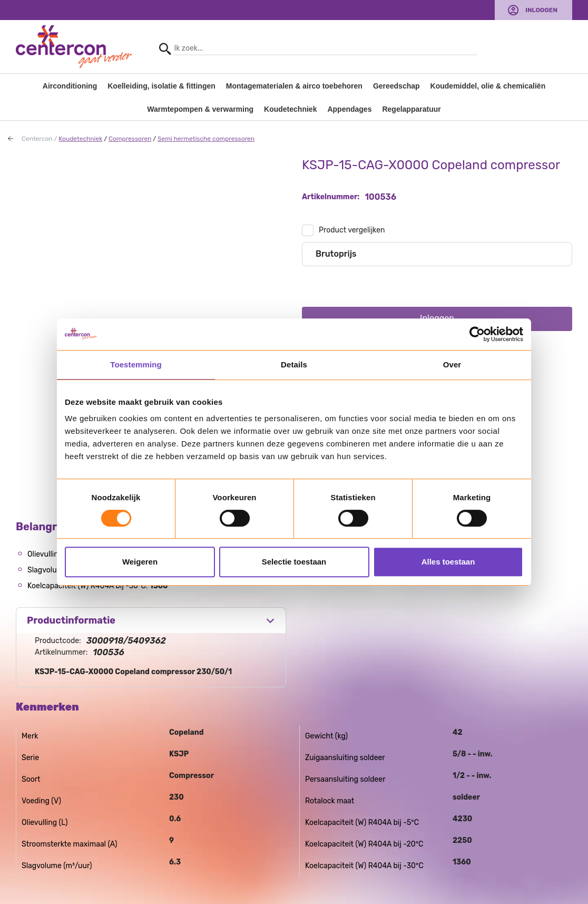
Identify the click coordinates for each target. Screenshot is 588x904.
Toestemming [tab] (136, 364)
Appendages (349, 109)
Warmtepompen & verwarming (200, 109)
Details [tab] (294, 364)
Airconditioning (70, 86)
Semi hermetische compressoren (206, 139)
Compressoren (130, 139)
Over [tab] (452, 364)
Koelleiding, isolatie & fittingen (161, 86)
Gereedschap (396, 86)
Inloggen (541, 10)
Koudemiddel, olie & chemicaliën (488, 86)
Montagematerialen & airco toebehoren (294, 86)
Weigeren (140, 562)
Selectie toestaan (294, 562)
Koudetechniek (290, 109)
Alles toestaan (448, 562)
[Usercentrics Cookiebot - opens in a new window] (477, 334)
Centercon (37, 139)
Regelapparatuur (411, 109)
